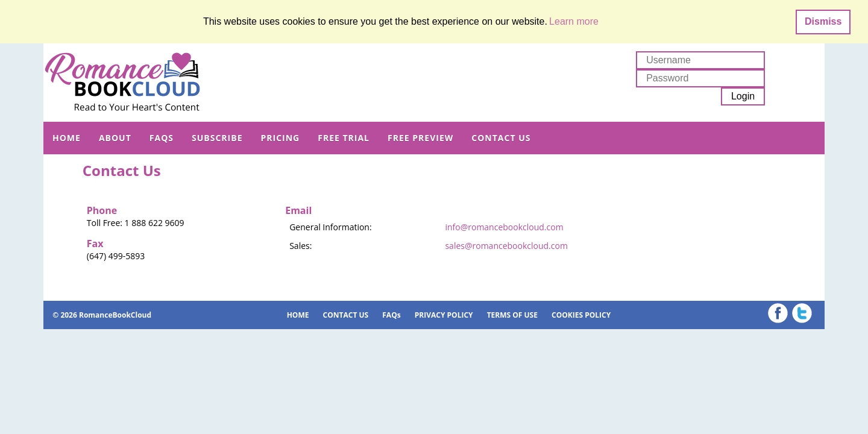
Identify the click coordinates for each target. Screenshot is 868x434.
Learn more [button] (574, 21)
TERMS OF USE (512, 315)
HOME (67, 138)
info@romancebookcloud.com (504, 227)
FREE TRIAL (344, 138)
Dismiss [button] (823, 21)
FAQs (162, 138)
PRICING (280, 138)
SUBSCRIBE (217, 138)
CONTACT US (501, 138)
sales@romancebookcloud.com (506, 246)
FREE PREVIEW (420, 138)
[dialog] (434, 22)
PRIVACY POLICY (444, 315)
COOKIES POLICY (581, 315)
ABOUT (115, 138)
